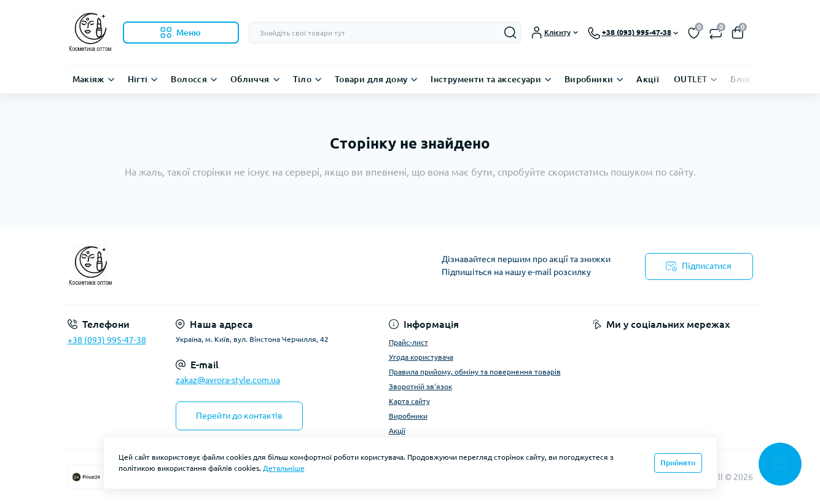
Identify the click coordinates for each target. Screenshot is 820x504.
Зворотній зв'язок (420, 386)
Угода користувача (421, 357)
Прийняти (678, 463)
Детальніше (284, 468)
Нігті (138, 79)
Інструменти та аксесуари (486, 79)
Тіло (302, 79)
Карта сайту (409, 401)
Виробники (589, 79)
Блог (740, 79)
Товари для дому (371, 79)
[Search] (510, 33)
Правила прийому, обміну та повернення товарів (475, 372)
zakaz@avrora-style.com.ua (228, 380)
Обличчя (250, 79)
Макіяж (88, 79)
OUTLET (690, 79)
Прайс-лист (408, 342)
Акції (648, 79)
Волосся (189, 79)
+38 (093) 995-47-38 (107, 340)
